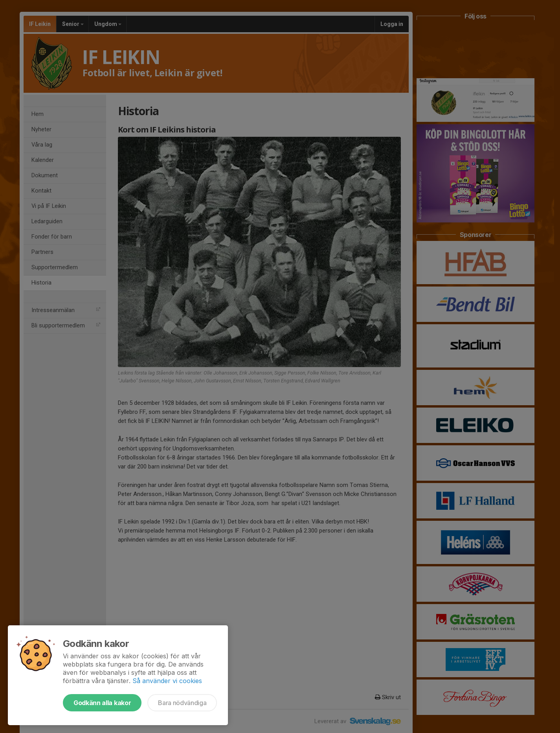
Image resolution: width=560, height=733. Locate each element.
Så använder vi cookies (167, 681)
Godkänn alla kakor (102, 703)
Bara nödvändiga (182, 703)
